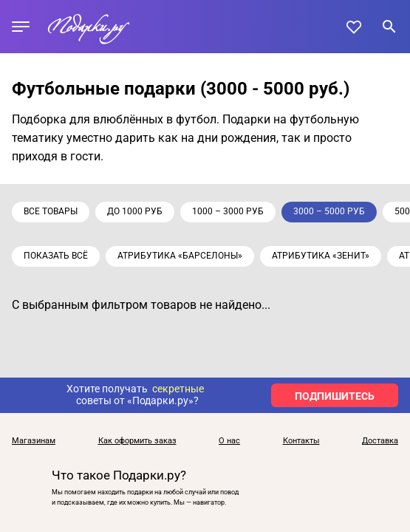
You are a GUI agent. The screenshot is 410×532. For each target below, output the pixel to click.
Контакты (301, 441)
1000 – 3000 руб (228, 211)
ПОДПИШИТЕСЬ (335, 396)
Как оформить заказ (137, 441)
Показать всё (56, 256)
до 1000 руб (135, 211)
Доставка (380, 441)
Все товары (51, 211)
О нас (229, 441)
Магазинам (34, 441)
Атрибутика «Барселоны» (180, 256)
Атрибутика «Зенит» (321, 256)
